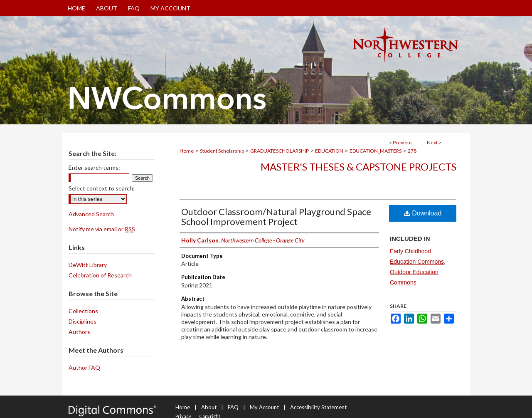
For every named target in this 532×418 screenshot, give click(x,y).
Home (187, 151)
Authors (79, 332)
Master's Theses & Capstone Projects (358, 167)
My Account (264, 407)
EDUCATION (329, 151)
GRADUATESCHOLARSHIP (280, 151)
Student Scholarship (222, 151)
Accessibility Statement (318, 407)
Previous (403, 142)
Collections (83, 311)
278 (412, 151)
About (209, 407)
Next (432, 142)
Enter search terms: (94, 167)
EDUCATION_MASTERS (376, 151)
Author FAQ (84, 367)
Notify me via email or (102, 229)
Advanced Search (91, 214)
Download (423, 213)
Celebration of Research (100, 275)
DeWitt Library (88, 265)
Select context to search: (102, 188)
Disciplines (83, 321)
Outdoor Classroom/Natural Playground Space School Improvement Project (276, 216)
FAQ (233, 407)
